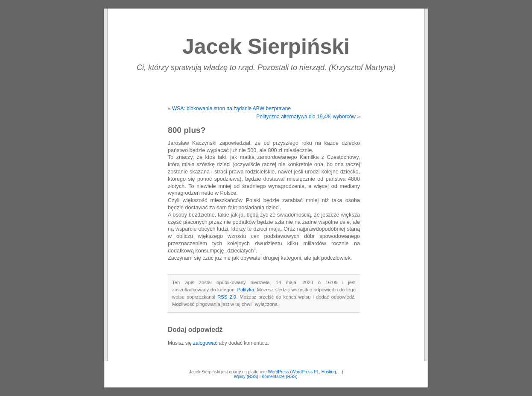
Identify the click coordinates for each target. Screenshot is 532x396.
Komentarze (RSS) (280, 377)
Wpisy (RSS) (246, 377)
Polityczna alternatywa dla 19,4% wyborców (306, 117)
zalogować (205, 343)
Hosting (329, 372)
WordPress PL (305, 372)
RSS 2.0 (227, 297)
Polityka (246, 290)
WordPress (279, 372)
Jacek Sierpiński (266, 47)
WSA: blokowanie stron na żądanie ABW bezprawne (231, 109)
